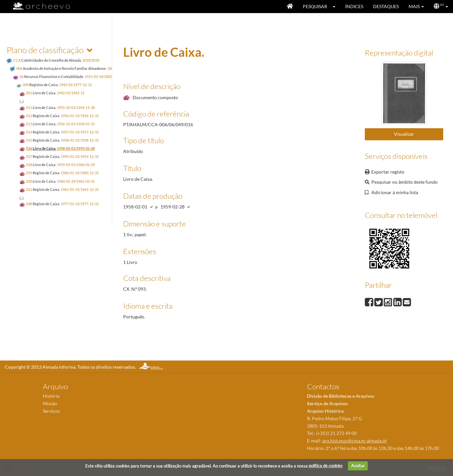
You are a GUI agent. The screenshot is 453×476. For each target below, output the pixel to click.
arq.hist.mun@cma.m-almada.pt (355, 441)
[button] (336, 7)
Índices (354, 6)
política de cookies (326, 466)
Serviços (51, 411)
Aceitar (358, 466)
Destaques (386, 6)
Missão (50, 403)
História (51, 396)
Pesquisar (315, 6)
